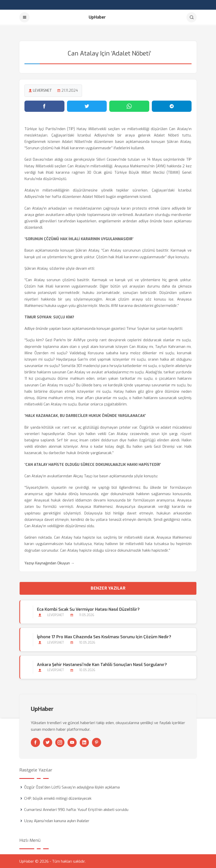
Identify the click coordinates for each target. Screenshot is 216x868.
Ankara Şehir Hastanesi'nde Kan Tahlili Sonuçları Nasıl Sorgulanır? (102, 664)
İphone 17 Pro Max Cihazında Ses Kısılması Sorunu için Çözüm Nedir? (104, 637)
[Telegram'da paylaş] (172, 106)
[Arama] (192, 17)
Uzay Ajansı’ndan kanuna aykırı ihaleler (57, 820)
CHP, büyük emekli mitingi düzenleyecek (58, 798)
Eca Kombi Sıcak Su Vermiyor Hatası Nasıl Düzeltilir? (88, 609)
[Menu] (24, 17)
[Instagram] (60, 742)
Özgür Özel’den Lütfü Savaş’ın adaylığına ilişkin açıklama (72, 787)
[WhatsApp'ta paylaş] (129, 106)
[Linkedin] (84, 742)
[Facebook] (35, 742)
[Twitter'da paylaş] (87, 106)
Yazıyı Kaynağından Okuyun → (49, 563)
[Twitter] (48, 742)
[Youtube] (72, 742)
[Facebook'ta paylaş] (44, 106)
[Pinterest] (97, 742)
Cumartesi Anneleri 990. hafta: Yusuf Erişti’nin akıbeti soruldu (76, 809)
